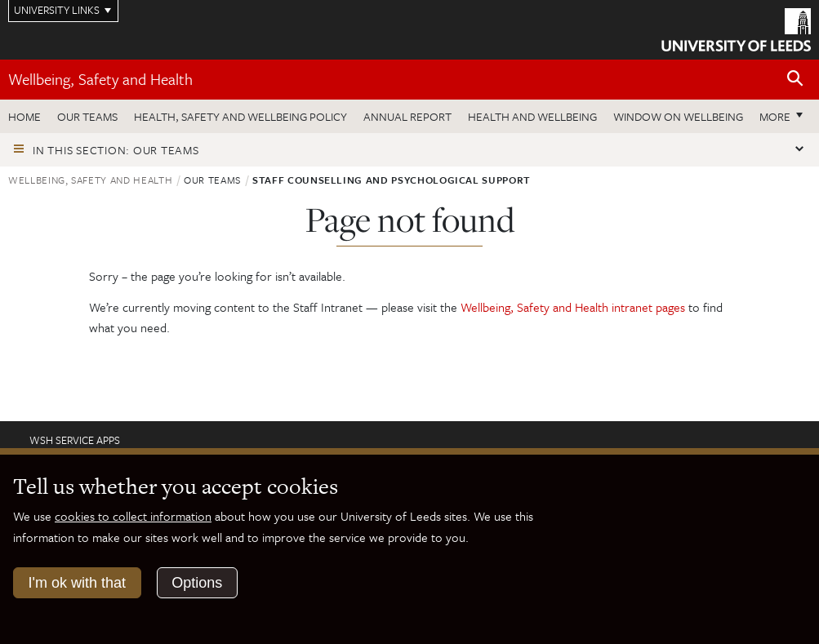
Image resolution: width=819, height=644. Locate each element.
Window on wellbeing (678, 116)
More (775, 116)
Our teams (87, 116)
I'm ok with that (77, 583)
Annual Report (407, 116)
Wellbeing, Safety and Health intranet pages (574, 307)
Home (24, 116)
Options (197, 583)
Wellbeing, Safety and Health (100, 79)
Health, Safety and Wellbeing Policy (240, 116)
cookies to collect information (133, 516)
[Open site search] (795, 79)
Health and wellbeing (532, 116)
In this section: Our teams (116, 150)
